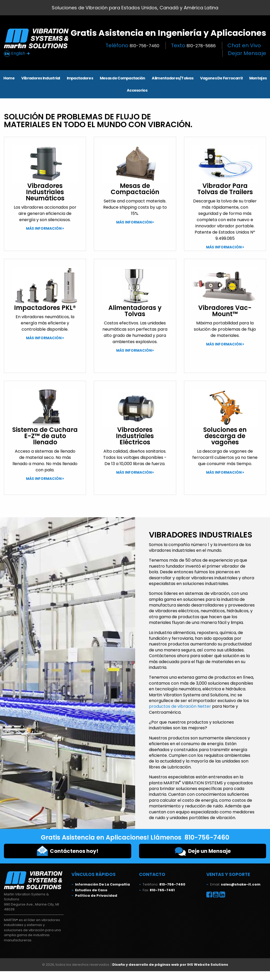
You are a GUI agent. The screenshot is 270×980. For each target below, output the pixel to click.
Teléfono (132, 45)
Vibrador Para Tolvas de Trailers (225, 189)
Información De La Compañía (103, 884)
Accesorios (137, 90)
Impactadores (80, 78)
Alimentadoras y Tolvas (135, 311)
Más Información (44, 229)
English (17, 54)
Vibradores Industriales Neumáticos (45, 192)
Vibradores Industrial (41, 78)
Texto (193, 45)
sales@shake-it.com (241, 884)
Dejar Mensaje (247, 53)
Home (9, 78)
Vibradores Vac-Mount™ (225, 311)
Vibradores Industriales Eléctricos (135, 436)
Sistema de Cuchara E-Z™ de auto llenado (45, 436)
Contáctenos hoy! (68, 851)
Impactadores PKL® (45, 308)
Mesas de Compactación (123, 78)
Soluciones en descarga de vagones (225, 436)
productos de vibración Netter (180, 706)
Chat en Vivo (244, 45)
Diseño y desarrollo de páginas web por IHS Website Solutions (170, 965)
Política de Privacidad (96, 896)
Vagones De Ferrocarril (221, 78)
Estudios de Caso (91, 890)
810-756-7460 (172, 884)
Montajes (258, 78)
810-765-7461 (162, 890)
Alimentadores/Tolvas (173, 78)
